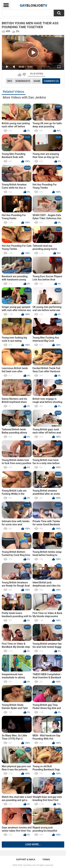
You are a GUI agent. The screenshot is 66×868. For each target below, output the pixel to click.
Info (10, 81)
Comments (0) (51, 81)
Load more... (33, 844)
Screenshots (23, 81)
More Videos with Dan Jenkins (24, 97)
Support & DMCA (26, 859)
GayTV (33, 5)
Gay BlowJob (29, 865)
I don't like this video (24, 75)
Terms (46, 859)
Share (37, 81)
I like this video (20, 75)
